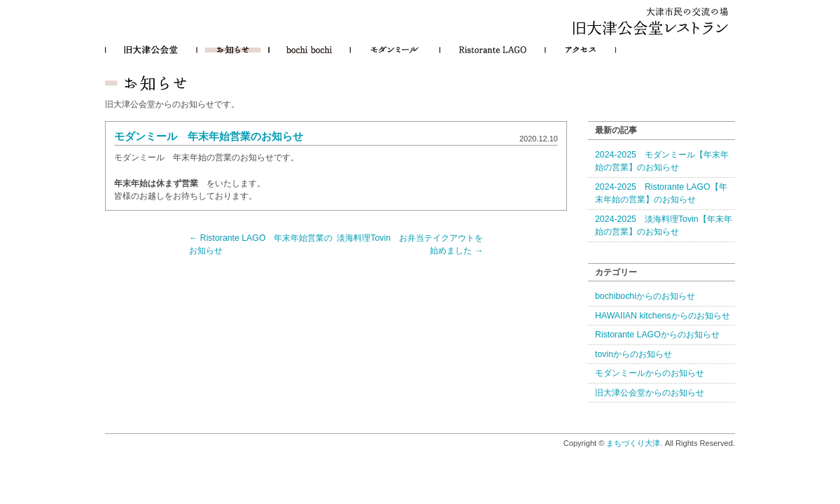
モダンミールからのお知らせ (650, 373)
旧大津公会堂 (151, 50)
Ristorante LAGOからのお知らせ (657, 335)
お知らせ (233, 50)
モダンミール (395, 50)
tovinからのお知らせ (633, 354)
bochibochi (309, 50)
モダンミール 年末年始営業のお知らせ (209, 136)
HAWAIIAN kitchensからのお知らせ (663, 316)
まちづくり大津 (633, 443)
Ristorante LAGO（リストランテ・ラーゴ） (492, 50)
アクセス (581, 50)
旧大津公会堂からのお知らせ (650, 393)
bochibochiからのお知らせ (645, 296)
